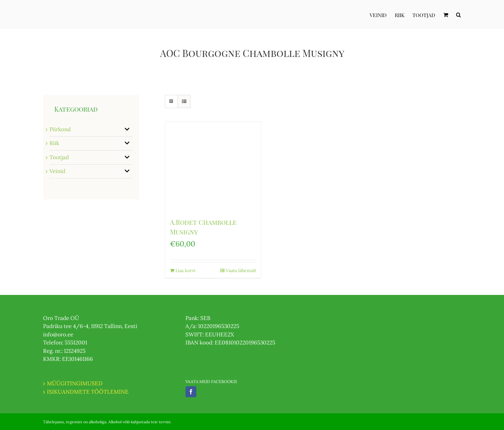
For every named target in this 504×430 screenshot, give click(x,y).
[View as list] (184, 101)
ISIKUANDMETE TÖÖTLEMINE (88, 392)
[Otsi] (459, 14)
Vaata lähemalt (241, 270)
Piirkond (60, 129)
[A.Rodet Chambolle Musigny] (213, 166)
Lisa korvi (185, 270)
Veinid (57, 171)
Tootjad (59, 157)
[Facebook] (191, 392)
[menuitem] (382, 14)
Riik (54, 143)
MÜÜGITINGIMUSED (75, 383)
